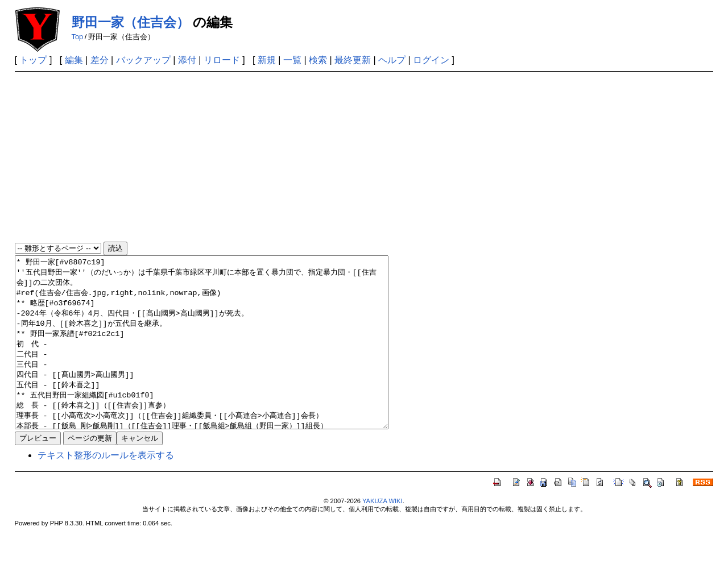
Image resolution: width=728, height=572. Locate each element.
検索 (318, 60)
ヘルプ (392, 60)
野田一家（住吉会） (131, 22)
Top (78, 37)
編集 (74, 60)
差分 (100, 60)
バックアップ (143, 60)
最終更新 (353, 60)
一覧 (292, 60)
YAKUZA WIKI (382, 535)
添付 (187, 60)
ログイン (431, 60)
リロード (222, 60)
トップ (33, 60)
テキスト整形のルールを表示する (106, 489)
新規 (267, 60)
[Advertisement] (364, 157)
